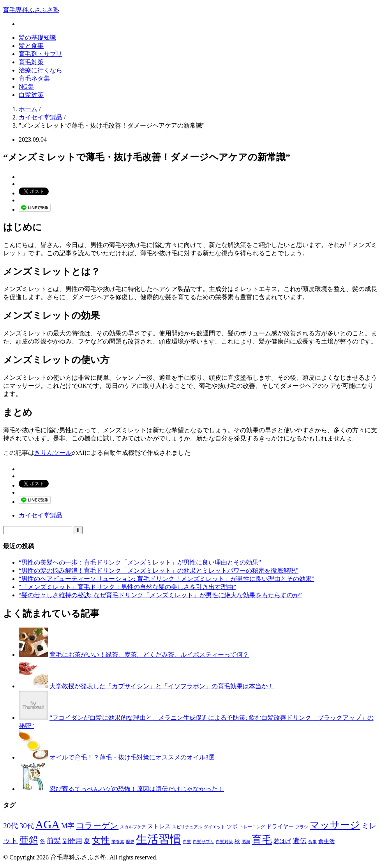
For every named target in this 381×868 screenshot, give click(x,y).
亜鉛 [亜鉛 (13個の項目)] (29, 840)
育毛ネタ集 (34, 78)
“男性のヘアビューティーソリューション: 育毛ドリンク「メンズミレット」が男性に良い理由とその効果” (167, 579)
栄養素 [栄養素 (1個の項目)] (118, 842)
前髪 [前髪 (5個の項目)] (54, 841)
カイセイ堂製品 (41, 515)
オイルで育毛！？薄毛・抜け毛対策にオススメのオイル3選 (132, 757)
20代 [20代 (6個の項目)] (11, 826)
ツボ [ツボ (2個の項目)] (232, 827)
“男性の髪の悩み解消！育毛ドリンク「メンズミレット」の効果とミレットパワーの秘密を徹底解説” (159, 571)
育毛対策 (31, 62)
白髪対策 (31, 95)
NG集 (26, 87)
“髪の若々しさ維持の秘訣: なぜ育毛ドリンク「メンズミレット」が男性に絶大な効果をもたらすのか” (160, 595)
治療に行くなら (41, 70)
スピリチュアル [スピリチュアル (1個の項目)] (187, 827)
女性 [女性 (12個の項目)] (101, 840)
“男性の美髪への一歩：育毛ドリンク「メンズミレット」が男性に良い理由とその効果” (140, 562)
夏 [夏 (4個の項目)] (87, 841)
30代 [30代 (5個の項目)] (26, 826)
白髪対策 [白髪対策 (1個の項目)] (224, 842)
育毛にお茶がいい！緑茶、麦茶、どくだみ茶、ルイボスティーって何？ (149, 655)
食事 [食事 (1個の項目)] (312, 842)
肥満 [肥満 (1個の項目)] (246, 842)
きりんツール (53, 453)
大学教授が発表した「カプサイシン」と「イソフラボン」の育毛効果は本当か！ (162, 686)
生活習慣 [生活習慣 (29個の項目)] (159, 839)
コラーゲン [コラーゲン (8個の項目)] (97, 826)
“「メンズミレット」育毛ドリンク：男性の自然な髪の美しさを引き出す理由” (127, 587)
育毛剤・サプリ (41, 54)
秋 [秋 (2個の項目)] (237, 841)
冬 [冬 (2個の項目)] (42, 841)
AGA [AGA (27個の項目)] (48, 824)
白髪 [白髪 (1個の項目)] (187, 842)
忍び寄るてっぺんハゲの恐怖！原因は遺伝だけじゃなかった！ (137, 789)
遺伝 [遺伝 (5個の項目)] (300, 841)
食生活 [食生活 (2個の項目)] (326, 841)
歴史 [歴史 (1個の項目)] (130, 842)
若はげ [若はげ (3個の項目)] (282, 841)
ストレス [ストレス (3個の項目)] (159, 826)
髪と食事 (31, 46)
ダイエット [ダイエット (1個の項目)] (214, 827)
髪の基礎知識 (37, 38)
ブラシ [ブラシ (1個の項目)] (302, 827)
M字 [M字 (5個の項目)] (68, 826)
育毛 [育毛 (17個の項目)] (262, 840)
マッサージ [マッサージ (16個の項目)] (335, 825)
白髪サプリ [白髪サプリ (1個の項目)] (204, 842)
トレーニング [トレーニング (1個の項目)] (252, 827)
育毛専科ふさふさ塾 (31, 10)
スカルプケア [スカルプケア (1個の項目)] (133, 827)
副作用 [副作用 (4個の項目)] (72, 841)
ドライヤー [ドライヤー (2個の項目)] (280, 827)
